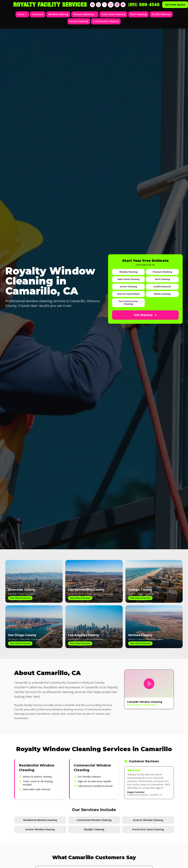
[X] (111, 5)
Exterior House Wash (128, 294)
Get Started (145, 315)
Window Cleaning (58, 14)
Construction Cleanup (106, 21)
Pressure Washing (85, 14)
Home (22, 14)
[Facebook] (92, 5)
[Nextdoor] (123, 5)
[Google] (98, 5)
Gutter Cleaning (79, 21)
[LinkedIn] (117, 5)
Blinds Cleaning (162, 294)
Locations (38, 14)
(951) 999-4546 (144, 5)
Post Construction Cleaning (128, 303)
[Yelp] (104, 5)
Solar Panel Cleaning (113, 14)
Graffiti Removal (161, 14)
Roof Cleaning (138, 14)
